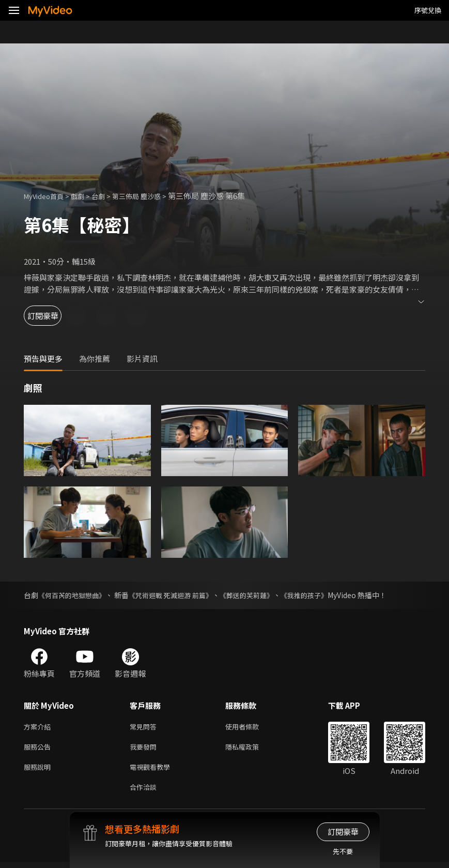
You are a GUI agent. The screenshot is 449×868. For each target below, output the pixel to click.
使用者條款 (251, 727)
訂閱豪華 (52, 316)
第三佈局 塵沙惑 (151, 196)
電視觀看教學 (153, 771)
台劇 (109, 196)
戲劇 (86, 196)
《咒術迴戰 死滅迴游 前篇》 (179, 595)
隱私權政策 (251, 749)
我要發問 (145, 749)
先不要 (343, 851)
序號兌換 (428, 10)
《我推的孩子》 (321, 595)
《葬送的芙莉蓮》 (260, 595)
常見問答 (145, 727)
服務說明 (39, 771)
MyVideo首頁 (47, 196)
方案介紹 (39, 727)
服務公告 (39, 749)
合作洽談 (145, 792)
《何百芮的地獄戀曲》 (74, 595)
